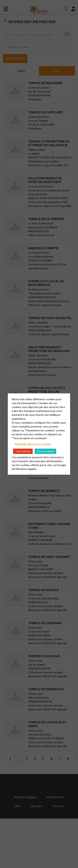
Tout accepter (45, 451)
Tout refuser (23, 451)
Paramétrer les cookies (33, 444)
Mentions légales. (26, 469)
